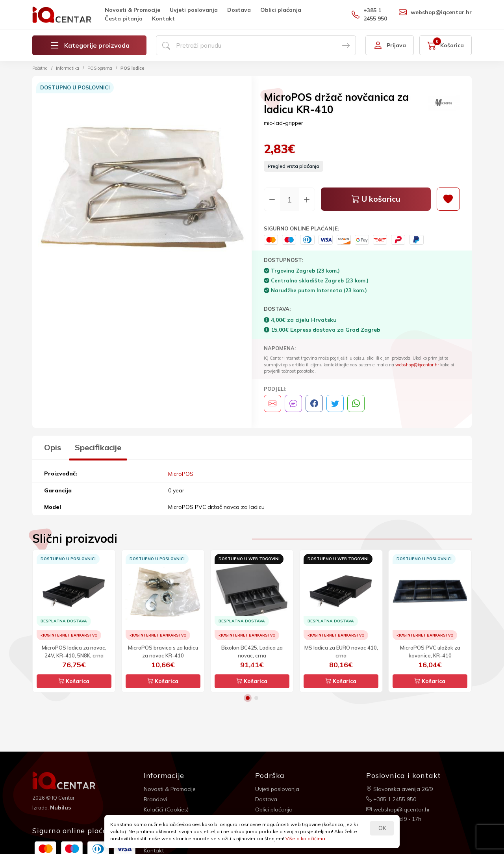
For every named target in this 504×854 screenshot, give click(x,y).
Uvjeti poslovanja (194, 10)
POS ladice (132, 68)
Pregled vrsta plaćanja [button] (294, 166)
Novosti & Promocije (132, 10)
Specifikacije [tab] (98, 447)
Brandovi (155, 799)
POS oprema (100, 68)
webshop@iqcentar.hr (435, 12)
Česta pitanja (124, 19)
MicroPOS (181, 473)
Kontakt (163, 19)
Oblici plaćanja (281, 10)
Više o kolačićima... (307, 838)
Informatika (68, 68)
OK (382, 828)
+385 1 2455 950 (369, 14)
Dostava (239, 10)
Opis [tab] (53, 447)
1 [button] (248, 698)
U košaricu (376, 200)
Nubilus (60, 807)
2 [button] (256, 698)
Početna (40, 68)
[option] (142, 187)
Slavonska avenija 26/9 (399, 789)
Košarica (74, 681)
